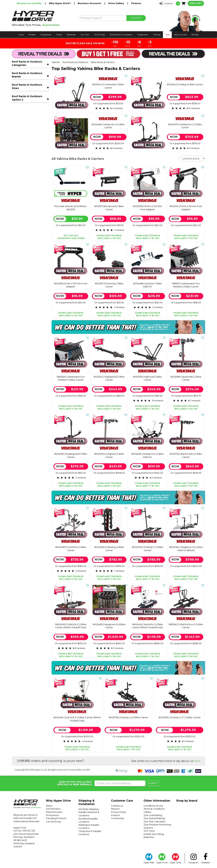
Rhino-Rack (19, 220)
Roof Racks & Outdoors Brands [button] (27, 201)
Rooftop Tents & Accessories (32, 148)
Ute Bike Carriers (26, 106)
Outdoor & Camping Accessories (32, 156)
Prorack (16, 215)
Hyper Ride (149, 858)
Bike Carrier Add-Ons (28, 116)
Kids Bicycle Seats (32, 173)
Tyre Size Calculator (155, 821)
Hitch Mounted (25, 97)
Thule (15, 230)
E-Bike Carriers (25, 82)
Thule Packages (24, 193)
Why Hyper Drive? (60, 3)
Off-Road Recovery (26, 168)
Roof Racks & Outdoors (121, 35)
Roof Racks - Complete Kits (32, 121)
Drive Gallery (117, 3)
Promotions (52, 815)
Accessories (46, 35)
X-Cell (15, 235)
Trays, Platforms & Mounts (32, 131)
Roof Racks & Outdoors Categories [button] (27, 63)
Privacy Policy (119, 812)
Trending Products (56, 818)
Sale (167, 35)
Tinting (157, 35)
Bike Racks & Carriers (32, 77)
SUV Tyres (149, 831)
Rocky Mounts (21, 225)
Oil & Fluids (100, 35)
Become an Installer (30, 3)
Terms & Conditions (154, 809)
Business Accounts (90, 3)
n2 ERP (86, 770)
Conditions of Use (153, 806)
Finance (136, 3)
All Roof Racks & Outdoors (27, 72)
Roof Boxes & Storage (32, 136)
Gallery (147, 812)
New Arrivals (180, 35)
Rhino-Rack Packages (27, 188)
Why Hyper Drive (58, 801)
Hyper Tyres (175, 858)
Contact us (117, 806)
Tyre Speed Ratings (154, 818)
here (197, 761)
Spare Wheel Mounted (29, 102)
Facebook (205, 858)
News (49, 806)
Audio (59, 35)
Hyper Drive (162, 858)
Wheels (32, 35)
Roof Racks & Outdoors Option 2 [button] (27, 296)
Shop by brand (187, 801)
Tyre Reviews (53, 809)
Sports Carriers (32, 163)
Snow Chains (22, 183)
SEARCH (136, 18)
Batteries (71, 35)
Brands (195, 35)
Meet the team (54, 812)
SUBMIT (153, 783)
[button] (166, 3)
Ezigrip (16, 210)
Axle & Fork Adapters (28, 111)
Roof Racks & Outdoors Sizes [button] (27, 248)
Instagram (194, 858)
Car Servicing (53, 821)
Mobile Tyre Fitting (154, 834)
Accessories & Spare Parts (32, 178)
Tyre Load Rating (153, 815)
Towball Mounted (26, 92)
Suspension (143, 35)
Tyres (21, 35)
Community (117, 818)
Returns (115, 809)
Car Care (85, 35)
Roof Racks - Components (32, 126)
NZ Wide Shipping (88, 809)
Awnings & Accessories (32, 142)
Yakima (16, 240)
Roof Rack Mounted (28, 87)
